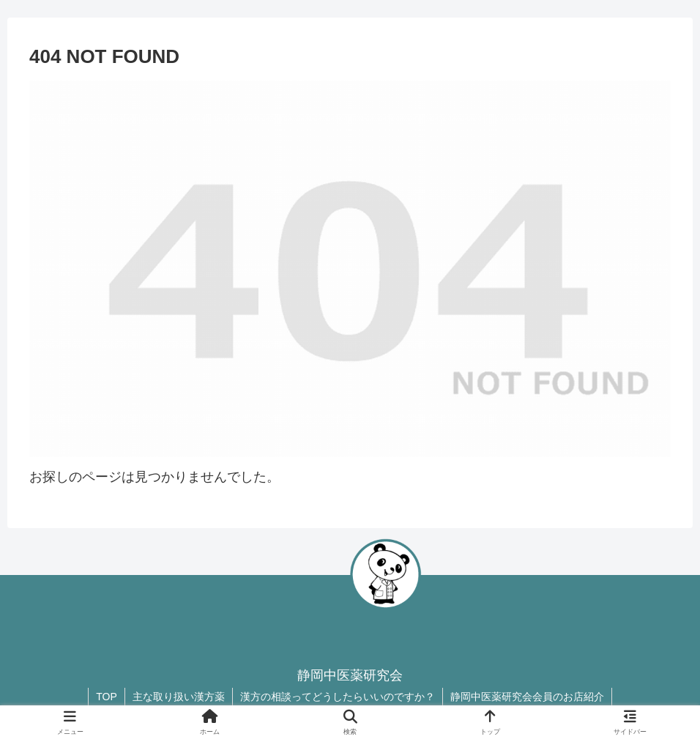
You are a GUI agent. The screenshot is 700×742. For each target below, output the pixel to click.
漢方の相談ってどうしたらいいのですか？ (338, 697)
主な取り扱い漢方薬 (179, 697)
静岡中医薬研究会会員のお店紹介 (527, 697)
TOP (107, 697)
